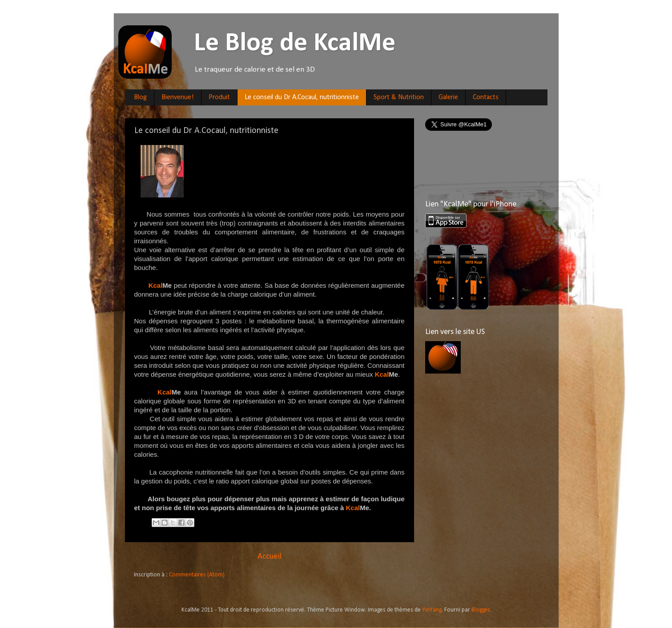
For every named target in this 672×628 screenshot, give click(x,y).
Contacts (486, 97)
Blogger (481, 610)
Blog (140, 97)
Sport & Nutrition (399, 97)
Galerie (448, 97)
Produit (219, 97)
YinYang (432, 610)
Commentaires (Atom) (197, 575)
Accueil (270, 557)
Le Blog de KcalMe (264, 44)
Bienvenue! (178, 97)
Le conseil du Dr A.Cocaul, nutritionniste (302, 97)
